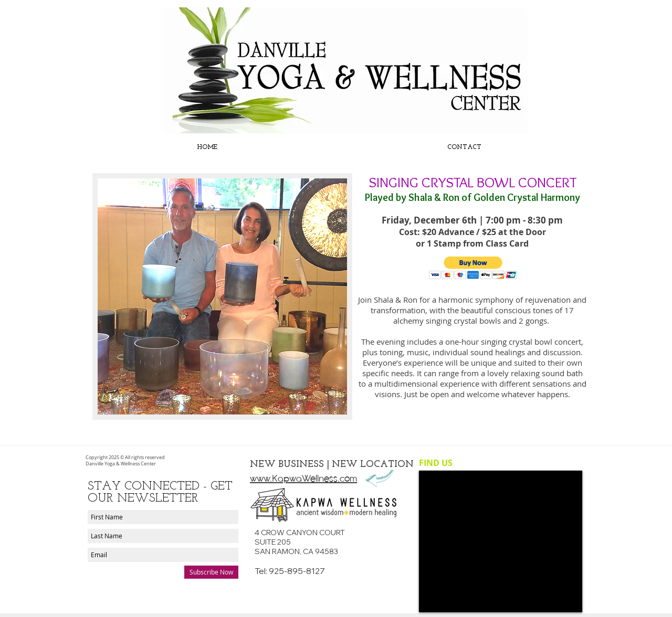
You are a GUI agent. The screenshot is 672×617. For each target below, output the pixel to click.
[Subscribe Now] (211, 572)
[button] (473, 268)
